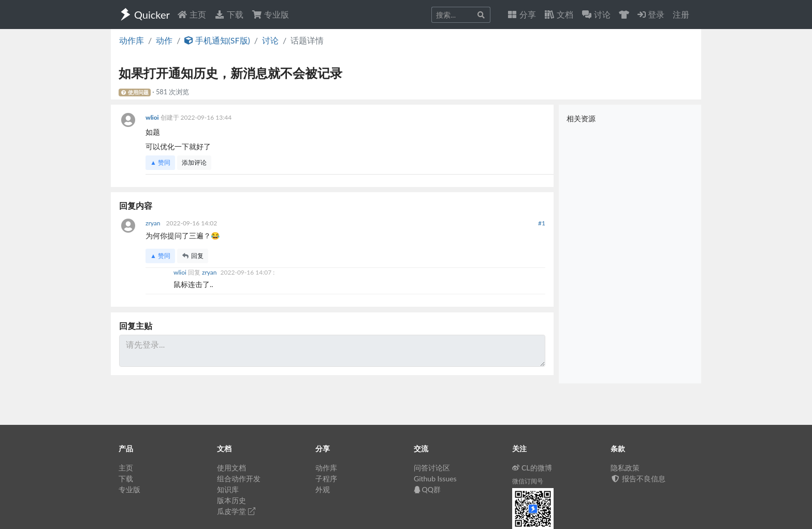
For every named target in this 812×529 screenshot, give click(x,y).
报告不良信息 (638, 478)
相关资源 (581, 118)
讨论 (270, 40)
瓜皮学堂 (236, 511)
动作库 (132, 40)
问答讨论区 (432, 468)
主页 (192, 14)
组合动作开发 (239, 478)
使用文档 (231, 468)
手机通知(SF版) (217, 40)
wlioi (153, 117)
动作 (164, 40)
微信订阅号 (528, 481)
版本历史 (231, 500)
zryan (154, 223)
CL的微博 (532, 468)
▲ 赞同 (160, 162)
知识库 (228, 489)
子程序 (326, 478)
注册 (681, 14)
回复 (193, 256)
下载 (229, 14)
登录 (651, 14)
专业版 (270, 14)
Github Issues (435, 478)
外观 (323, 489)
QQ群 (427, 489)
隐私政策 (625, 468)
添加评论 (194, 162)
